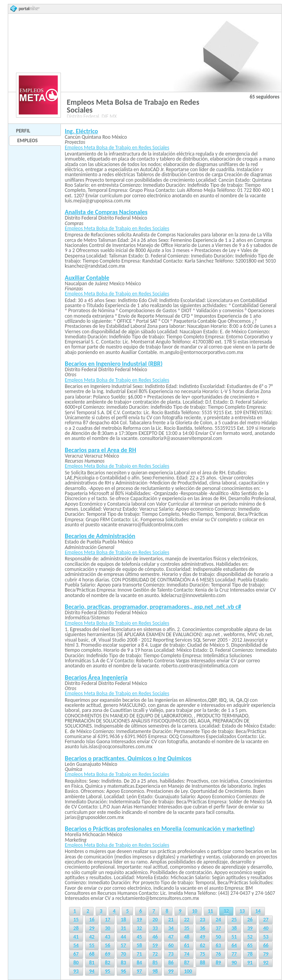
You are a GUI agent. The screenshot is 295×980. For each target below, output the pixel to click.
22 (187, 920)
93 (76, 971)
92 (266, 963)
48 (187, 937)
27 (266, 920)
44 (124, 937)
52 (250, 937)
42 (92, 937)
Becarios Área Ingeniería (96, 677)
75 (203, 954)
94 (92, 971)
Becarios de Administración (100, 536)
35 (187, 928)
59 (155, 945)
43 (108, 937)
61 (187, 945)
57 (124, 945)
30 (108, 928)
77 (234, 954)
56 (108, 945)
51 (234, 937)
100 (188, 971)
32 (139, 928)
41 (76, 937)
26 (250, 920)
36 (203, 928)
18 (124, 920)
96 (124, 971)
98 (155, 971)
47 (171, 937)
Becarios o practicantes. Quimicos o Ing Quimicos (128, 758)
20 (155, 920)
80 (76, 963)
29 (92, 928)
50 (219, 937)
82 (108, 963)
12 (226, 911)
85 (155, 963)
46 (155, 937)
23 (203, 920)
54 (76, 945)
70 (124, 954)
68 (92, 954)
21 (171, 920)
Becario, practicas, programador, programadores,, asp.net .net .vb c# (153, 607)
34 (171, 928)
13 (242, 911)
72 (155, 954)
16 (92, 920)
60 (171, 945)
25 (234, 920)
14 (258, 911)
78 (250, 954)
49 (203, 937)
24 (219, 920)
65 (250, 945)
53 (266, 937)
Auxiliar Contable (87, 278)
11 (211, 911)
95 (108, 971)
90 (234, 963)
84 (139, 963)
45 (139, 937)
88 (203, 963)
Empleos (27, 140)
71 (139, 954)
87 (187, 963)
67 (76, 954)
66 (266, 945)
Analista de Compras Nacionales (106, 212)
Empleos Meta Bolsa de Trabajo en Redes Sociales (117, 148)
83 (124, 963)
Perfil (23, 131)
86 (171, 963)
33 (155, 928)
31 (124, 928)
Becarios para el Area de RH (100, 450)
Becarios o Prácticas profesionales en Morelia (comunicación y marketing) (160, 829)
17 (108, 920)
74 (187, 954)
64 (234, 945)
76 (219, 954)
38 (234, 928)
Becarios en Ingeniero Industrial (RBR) (114, 364)
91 (250, 963)
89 (219, 963)
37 (219, 928)
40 (266, 928)
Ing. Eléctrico (81, 131)
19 (139, 920)
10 (195, 911)
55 (92, 945)
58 (139, 945)
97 (139, 971)
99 (171, 971)
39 (250, 928)
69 (108, 954)
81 (92, 963)
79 (266, 954)
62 (203, 945)
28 (76, 928)
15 (76, 920)
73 (171, 954)
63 (219, 945)
